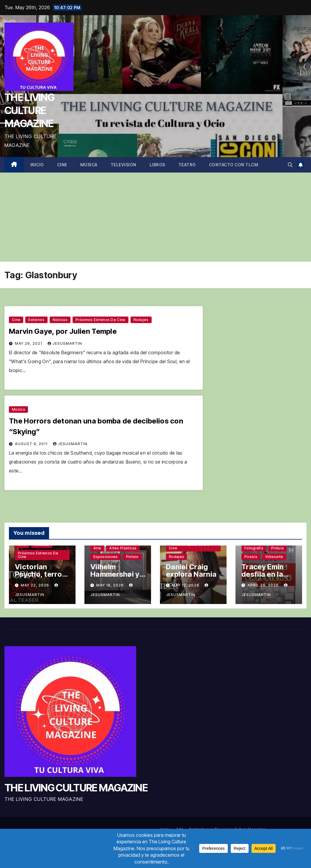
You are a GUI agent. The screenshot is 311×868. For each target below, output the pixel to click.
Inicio (37, 165)
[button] (290, 165)
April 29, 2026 (264, 585)
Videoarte (274, 557)
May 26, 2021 (29, 343)
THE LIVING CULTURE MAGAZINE (29, 110)
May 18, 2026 (111, 585)
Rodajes (141, 320)
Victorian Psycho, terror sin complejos (40, 574)
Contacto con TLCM (234, 165)
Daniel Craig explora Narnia (191, 570)
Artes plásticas (123, 548)
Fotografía (254, 548)
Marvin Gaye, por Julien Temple (63, 331)
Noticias (60, 320)
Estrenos (36, 320)
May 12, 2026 (186, 585)
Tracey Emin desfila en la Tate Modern (264, 574)
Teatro (187, 165)
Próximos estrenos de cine (100, 320)
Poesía (251, 557)
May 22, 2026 (36, 585)
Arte (97, 548)
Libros (157, 165)
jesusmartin (65, 343)
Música (89, 165)
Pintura (132, 557)
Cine (62, 165)
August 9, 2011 (32, 444)
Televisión (124, 165)
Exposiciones (106, 557)
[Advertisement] (155, 217)
